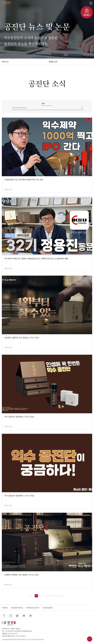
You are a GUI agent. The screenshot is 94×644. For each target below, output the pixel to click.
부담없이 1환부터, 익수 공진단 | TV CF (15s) (22, 338)
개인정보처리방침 (17, 608)
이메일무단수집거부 (33, 608)
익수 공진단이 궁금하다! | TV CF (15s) (19, 417)
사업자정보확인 (48, 608)
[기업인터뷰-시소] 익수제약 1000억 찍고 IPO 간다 (24, 180)
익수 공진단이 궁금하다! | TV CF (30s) (19, 496)
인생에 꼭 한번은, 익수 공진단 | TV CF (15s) (21, 575)
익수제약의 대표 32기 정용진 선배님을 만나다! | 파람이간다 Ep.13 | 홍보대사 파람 (36, 258)
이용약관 (5, 608)
